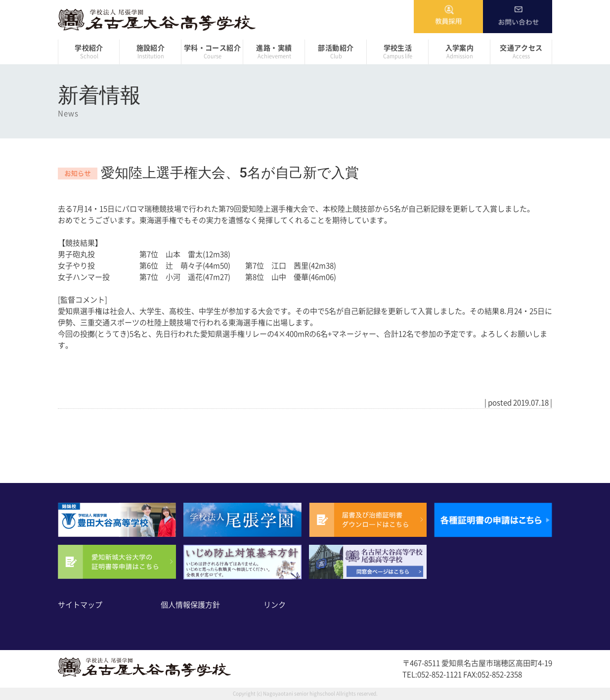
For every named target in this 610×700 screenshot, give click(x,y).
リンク (275, 605)
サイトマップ (80, 605)
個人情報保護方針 (190, 605)
